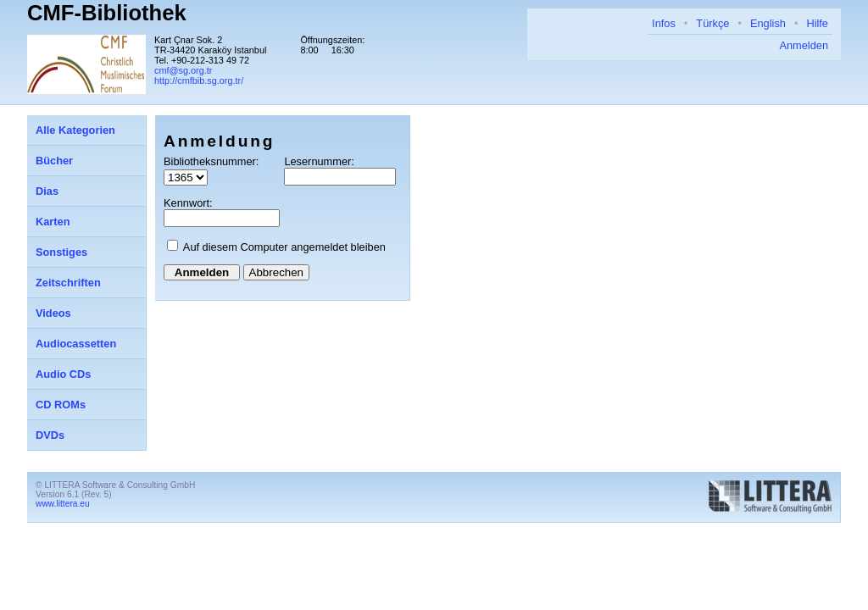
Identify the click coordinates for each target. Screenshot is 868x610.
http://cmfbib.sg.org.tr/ (199, 80)
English (768, 23)
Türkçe (712, 23)
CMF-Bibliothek (107, 13)
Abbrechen (276, 272)
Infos (664, 23)
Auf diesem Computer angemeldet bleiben (284, 247)
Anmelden (804, 45)
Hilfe (817, 23)
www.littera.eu (63, 504)
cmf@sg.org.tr (183, 70)
